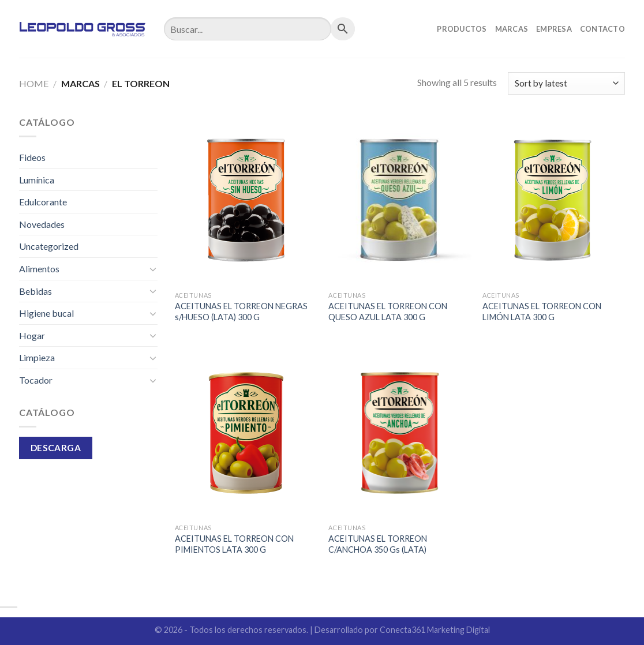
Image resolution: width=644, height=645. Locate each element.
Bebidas (35, 291)
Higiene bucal (46, 313)
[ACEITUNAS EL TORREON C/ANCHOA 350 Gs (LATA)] (400, 433)
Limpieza (37, 357)
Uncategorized (49, 246)
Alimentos (39, 269)
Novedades (42, 224)
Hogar (32, 335)
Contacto (602, 29)
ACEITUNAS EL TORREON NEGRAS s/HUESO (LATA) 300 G (241, 312)
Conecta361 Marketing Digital (435, 630)
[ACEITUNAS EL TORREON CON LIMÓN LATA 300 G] (554, 200)
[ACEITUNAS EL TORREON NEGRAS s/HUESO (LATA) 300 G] (246, 200)
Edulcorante (43, 202)
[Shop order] (566, 83)
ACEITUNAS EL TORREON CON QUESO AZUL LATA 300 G (388, 312)
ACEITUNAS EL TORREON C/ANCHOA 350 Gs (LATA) (378, 544)
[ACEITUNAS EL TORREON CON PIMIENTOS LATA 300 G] (246, 433)
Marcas (512, 29)
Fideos (32, 157)
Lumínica (37, 180)
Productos (462, 29)
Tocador (36, 380)
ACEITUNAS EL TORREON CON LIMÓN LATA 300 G (542, 312)
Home (34, 83)
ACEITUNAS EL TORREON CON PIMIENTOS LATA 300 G (234, 544)
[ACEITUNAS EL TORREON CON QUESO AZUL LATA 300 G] (400, 200)
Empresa (554, 29)
